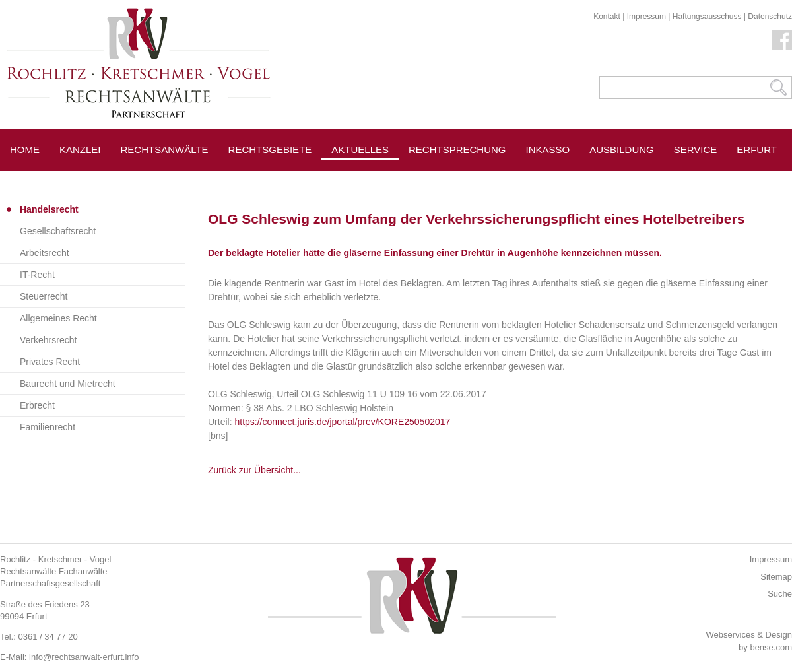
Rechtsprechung (457, 150)
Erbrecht (37, 405)
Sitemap (776, 577)
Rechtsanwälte (165, 150)
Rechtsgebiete (270, 150)
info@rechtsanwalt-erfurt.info (84, 657)
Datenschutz (770, 17)
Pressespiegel (450, 179)
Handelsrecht (49, 209)
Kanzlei (80, 150)
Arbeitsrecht (45, 253)
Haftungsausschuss (707, 17)
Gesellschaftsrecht (58, 231)
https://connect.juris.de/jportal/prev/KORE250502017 (342, 422)
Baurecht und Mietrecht (68, 384)
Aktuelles (360, 150)
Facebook (782, 40)
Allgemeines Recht (58, 318)
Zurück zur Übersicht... (254, 470)
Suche (780, 594)
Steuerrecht (44, 296)
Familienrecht (48, 427)
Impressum (646, 17)
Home (25, 150)
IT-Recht (37, 275)
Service (696, 150)
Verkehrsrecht (48, 340)
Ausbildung (622, 150)
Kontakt (607, 17)
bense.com (771, 647)
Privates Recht (50, 362)
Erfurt (757, 150)
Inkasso (548, 150)
